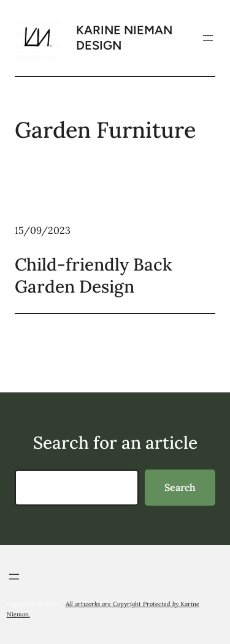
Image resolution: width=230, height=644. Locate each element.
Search (180, 487)
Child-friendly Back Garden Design (94, 275)
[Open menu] (208, 38)
